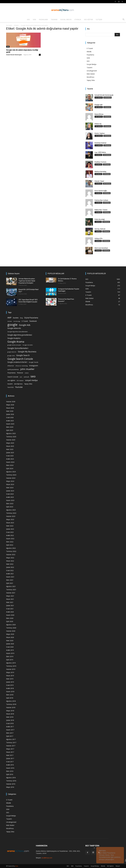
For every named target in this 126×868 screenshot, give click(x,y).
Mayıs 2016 (10, 787)
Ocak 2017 (10, 762)
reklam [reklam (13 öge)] (27, 373)
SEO (28, 19)
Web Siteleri (91, 74)
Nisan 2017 (10, 752)
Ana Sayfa (9, 25)
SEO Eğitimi (88, 19)
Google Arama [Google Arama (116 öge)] (16, 342)
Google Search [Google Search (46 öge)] (23, 355)
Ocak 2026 (10, 417)
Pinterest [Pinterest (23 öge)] (20, 373)
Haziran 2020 (11, 631)
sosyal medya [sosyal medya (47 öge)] (31, 380)
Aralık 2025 (10, 421)
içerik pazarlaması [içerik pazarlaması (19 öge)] (13, 369)
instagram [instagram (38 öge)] (34, 366)
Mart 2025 (10, 449)
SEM (34, 19)
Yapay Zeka (91, 80)
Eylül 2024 (10, 468)
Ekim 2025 (10, 427)
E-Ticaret (90, 48)
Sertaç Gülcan (100, 229)
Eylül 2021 (10, 583)
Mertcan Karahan (101, 248)
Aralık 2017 (10, 727)
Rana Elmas (99, 114)
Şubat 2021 (10, 605)
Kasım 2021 (10, 577)
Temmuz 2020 (11, 628)
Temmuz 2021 (11, 590)
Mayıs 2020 (10, 634)
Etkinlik (78, 19)
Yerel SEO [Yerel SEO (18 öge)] (11, 387)
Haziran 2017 (11, 746)
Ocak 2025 (10, 456)
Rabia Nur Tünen (101, 210)
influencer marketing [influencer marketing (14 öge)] (22, 366)
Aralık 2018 (10, 688)
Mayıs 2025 (10, 443)
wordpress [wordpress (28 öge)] (18, 384)
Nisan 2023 (10, 523)
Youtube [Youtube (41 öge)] (19, 387)
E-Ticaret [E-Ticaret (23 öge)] (25, 321)
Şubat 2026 (10, 414)
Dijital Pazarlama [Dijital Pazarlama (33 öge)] (31, 318)
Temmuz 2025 (11, 437)
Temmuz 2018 (11, 704)
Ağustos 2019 (11, 663)
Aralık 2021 (10, 574)
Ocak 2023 (10, 532)
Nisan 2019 (10, 676)
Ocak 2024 (10, 494)
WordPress (90, 77)
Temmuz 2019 (11, 666)
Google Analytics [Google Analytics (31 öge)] (14, 338)
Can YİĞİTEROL (100, 152)
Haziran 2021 (11, 593)
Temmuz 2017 (11, 743)
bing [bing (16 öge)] (21, 318)
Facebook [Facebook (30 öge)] (33, 321)
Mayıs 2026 (10, 405)
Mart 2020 (10, 641)
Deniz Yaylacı (100, 133)
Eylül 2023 (10, 507)
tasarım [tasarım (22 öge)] (10, 384)
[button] (123, 20)
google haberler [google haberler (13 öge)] (12, 352)
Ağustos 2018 (11, 701)
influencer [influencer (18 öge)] (11, 366)
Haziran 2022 (11, 555)
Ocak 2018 (10, 723)
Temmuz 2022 (11, 551)
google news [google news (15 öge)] (11, 356)
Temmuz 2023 (11, 513)
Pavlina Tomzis (100, 162)
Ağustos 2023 (11, 510)
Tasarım (54, 19)
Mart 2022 (10, 564)
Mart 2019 (10, 679)
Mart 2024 (10, 488)
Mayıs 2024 (10, 481)
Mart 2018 (10, 717)
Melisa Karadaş (100, 171)
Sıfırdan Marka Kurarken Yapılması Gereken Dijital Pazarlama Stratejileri (27, 281)
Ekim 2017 (10, 733)
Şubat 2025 (10, 453)
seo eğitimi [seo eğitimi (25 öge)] (11, 380)
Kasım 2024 (10, 462)
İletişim (99, 19)
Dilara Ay (98, 124)
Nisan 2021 (10, 599)
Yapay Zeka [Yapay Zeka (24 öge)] (28, 384)
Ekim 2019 (10, 656)
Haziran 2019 (11, 669)
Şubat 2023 (10, 529)
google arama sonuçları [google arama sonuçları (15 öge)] (14, 345)
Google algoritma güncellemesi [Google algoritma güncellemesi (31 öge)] (20, 335)
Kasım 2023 (10, 500)
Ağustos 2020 (11, 625)
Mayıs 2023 (10, 519)
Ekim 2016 (10, 771)
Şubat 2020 (10, 644)
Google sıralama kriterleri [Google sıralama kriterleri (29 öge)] (17, 362)
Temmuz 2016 (11, 781)
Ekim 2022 (10, 542)
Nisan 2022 (10, 561)
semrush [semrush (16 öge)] (26, 377)
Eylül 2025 (10, 430)
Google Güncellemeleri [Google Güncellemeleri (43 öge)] (18, 348)
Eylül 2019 (10, 660)
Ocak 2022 (10, 570)
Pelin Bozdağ (100, 219)
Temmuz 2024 (11, 475)
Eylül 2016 (10, 774)
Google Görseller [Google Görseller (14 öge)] (28, 345)
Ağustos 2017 (11, 739)
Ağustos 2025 (11, 433)
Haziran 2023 (11, 516)
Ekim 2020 (10, 618)
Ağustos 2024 (11, 472)
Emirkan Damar (100, 143)
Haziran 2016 (11, 784)
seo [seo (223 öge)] (33, 376)
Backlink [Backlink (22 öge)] (16, 318)
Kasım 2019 (10, 653)
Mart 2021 (10, 602)
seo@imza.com (47, 858)
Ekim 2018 (10, 695)
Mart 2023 (10, 526)
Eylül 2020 (10, 621)
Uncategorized (92, 71)
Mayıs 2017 (10, 749)
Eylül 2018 (10, 698)
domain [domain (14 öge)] (10, 321)
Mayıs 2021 (10, 596)
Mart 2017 (10, 755)
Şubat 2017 (10, 758)
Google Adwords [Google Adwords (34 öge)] (14, 328)
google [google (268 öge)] (12, 325)
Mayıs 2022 (10, 558)
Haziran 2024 (11, 478)
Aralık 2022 (10, 535)
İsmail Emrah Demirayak (14, 55)
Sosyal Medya (66, 19)
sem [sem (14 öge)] (21, 377)
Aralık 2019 (10, 650)
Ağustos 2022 (11, 548)
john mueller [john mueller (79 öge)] (27, 369)
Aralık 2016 (10, 765)
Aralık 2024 (10, 459)
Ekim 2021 (10, 580)
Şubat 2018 (10, 720)
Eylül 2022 (10, 545)
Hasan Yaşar (99, 181)
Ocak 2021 (10, 609)
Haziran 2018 (11, 707)
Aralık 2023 (10, 497)
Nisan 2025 (10, 446)
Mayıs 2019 (10, 672)
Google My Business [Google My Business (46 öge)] (27, 352)
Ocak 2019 (10, 685)
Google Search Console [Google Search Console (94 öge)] (20, 359)
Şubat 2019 (10, 682)
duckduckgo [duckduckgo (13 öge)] (17, 321)
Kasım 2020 (10, 615)
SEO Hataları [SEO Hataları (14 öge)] (20, 381)
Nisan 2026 (10, 408)
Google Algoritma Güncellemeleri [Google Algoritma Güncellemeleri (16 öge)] (18, 332)
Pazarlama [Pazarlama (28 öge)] (11, 373)
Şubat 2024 (10, 491)
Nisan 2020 (10, 637)
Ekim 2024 (10, 465)
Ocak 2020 (10, 647)
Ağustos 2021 (11, 586)
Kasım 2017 (10, 730)
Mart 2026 (10, 411)
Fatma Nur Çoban (101, 200)
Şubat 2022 (10, 567)
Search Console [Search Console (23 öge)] (13, 377)
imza (17, 866)
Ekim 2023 (10, 504)
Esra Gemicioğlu (101, 191)
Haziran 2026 (11, 402)
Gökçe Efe (99, 238)
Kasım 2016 (10, 768)
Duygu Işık (99, 105)
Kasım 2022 (10, 539)
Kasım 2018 (10, 692)
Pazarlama (43, 19)
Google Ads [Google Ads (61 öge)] (25, 325)
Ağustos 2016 (11, 778)
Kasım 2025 (10, 424)
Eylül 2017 (10, 736)
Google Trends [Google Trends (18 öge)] (33, 362)
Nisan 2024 (10, 484)
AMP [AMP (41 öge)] (9, 318)
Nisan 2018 (10, 714)
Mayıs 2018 (10, 711)
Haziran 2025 (11, 440)
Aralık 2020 (10, 612)
